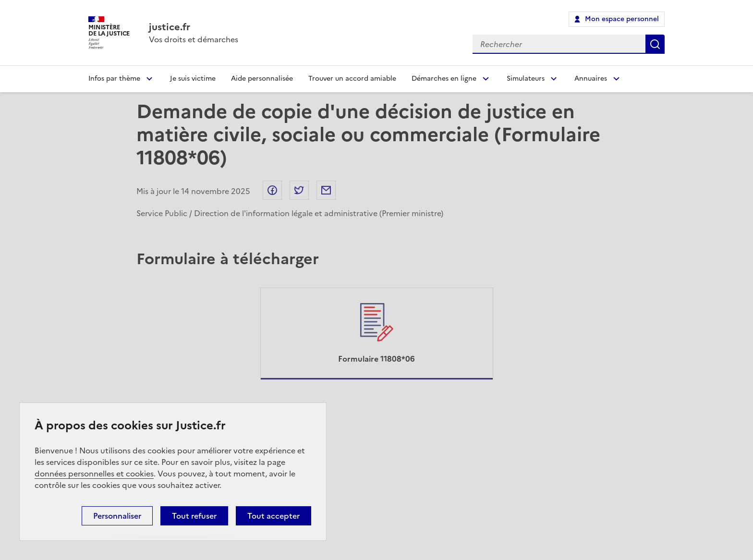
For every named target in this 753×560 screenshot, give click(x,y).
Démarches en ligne (444, 79)
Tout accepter (273, 516)
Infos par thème (114, 79)
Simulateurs (526, 79)
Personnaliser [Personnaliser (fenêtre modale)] (117, 516)
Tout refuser (194, 516)
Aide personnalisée (262, 79)
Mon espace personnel (622, 19)
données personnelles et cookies (94, 474)
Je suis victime (193, 79)
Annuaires (591, 79)
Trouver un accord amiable (352, 79)
